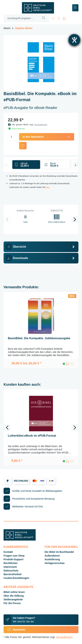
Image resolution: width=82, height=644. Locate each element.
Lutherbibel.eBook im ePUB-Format (32, 436)
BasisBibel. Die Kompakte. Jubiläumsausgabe (39, 338)
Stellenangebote (13, 599)
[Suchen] (44, 18)
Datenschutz (11, 571)
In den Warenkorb (47, 137)
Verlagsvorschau (55, 563)
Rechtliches (11, 563)
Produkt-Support (13, 559)
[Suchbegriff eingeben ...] (21, 18)
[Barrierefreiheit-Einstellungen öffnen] (74, 40)
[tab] (41, 247)
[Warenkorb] (64, 18)
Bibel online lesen (14, 592)
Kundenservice (16, 547)
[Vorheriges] (6, 165)
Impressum (10, 567)
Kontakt (8, 552)
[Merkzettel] (53, 18)
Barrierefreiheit (12, 574)
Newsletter (15, 630)
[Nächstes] (76, 165)
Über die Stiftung (14, 596)
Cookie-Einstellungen (16, 578)
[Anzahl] (13, 137)
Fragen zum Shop (14, 556)
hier (48, 187)
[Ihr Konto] (59, 18)
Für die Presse (12, 603)
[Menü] (75, 8)
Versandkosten (41, 125)
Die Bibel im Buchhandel (59, 552)
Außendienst (52, 556)
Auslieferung (52, 559)
